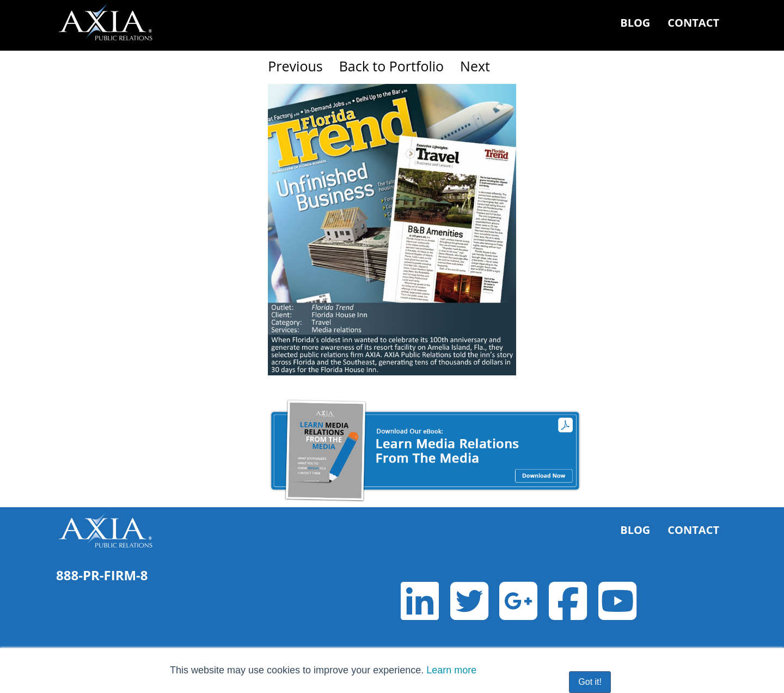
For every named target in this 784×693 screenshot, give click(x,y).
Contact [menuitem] (693, 23)
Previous (295, 66)
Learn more (451, 670)
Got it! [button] (590, 682)
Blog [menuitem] (635, 23)
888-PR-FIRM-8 (102, 575)
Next (475, 66)
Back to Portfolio (391, 66)
